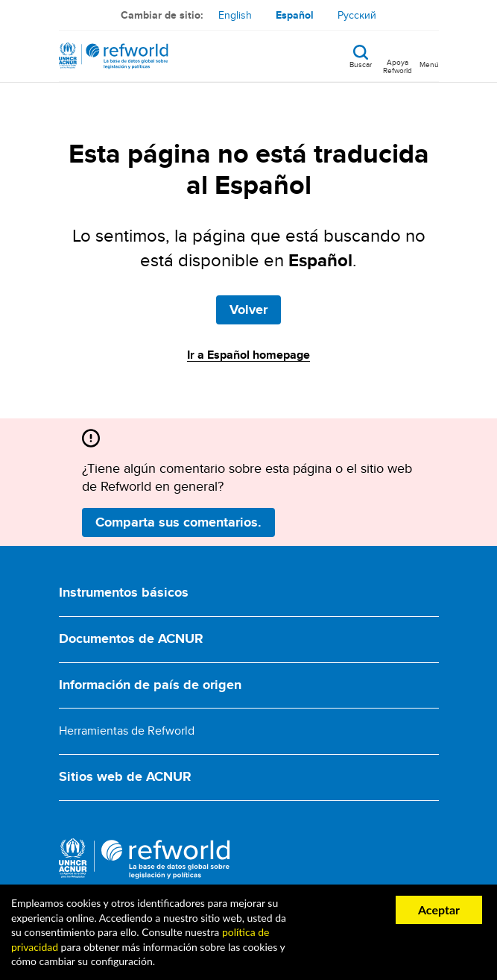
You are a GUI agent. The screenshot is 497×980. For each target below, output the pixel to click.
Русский (357, 15)
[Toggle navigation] (429, 56)
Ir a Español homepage (248, 355)
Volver (248, 310)
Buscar (361, 63)
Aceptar (439, 910)
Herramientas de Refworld (127, 731)
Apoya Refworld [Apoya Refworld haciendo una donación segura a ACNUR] (398, 66)
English (235, 15)
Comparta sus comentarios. (178, 522)
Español (295, 15)
